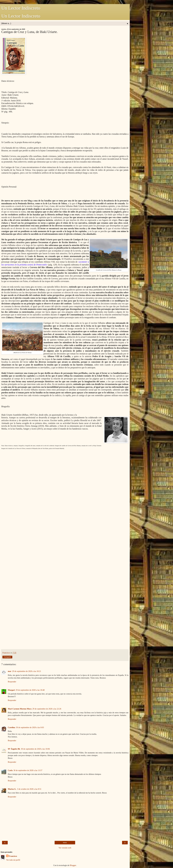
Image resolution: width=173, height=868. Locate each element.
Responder (12, 682)
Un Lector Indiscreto (21, 8)
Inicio (65, 843)
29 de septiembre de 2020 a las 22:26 (47, 709)
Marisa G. (12, 789)
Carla (10, 770)
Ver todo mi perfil (13, 860)
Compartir (7, 657)
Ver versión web (65, 848)
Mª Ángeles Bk (14, 749)
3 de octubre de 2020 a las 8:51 (29, 789)
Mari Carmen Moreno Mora (20, 709)
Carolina (11, 727)
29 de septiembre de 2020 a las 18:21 (27, 671)
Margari (11, 690)
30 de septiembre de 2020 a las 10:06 (35, 749)
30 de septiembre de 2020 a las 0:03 (30, 727)
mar (10, 671)
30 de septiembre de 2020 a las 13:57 (28, 770)
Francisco (13, 856)
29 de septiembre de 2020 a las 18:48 (30, 690)
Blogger (73, 865)
